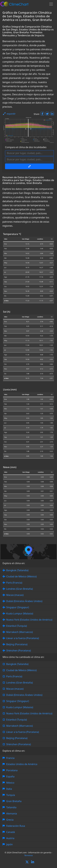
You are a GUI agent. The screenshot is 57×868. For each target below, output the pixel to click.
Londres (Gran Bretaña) (20, 589)
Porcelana (12, 770)
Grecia (10, 820)
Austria (10, 838)
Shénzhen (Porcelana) (19, 651)
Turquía (11, 795)
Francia (10, 758)
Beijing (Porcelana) (17, 644)
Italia (9, 789)
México (10, 783)
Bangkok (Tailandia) (17, 570)
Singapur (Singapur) (18, 607)
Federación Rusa (16, 826)
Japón (9, 844)
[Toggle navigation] (51, 4)
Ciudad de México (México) (21, 576)
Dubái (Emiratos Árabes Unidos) (24, 601)
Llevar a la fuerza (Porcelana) (23, 638)
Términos (28, 855)
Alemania (12, 814)
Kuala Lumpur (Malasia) (20, 613)
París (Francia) (14, 583)
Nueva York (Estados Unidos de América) (29, 620)
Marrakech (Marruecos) (20, 632)
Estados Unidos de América (22, 764)
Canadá (11, 832)
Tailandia (11, 807)
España (10, 776)
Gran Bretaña (14, 801)
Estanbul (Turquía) (17, 626)
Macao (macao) (15, 595)
